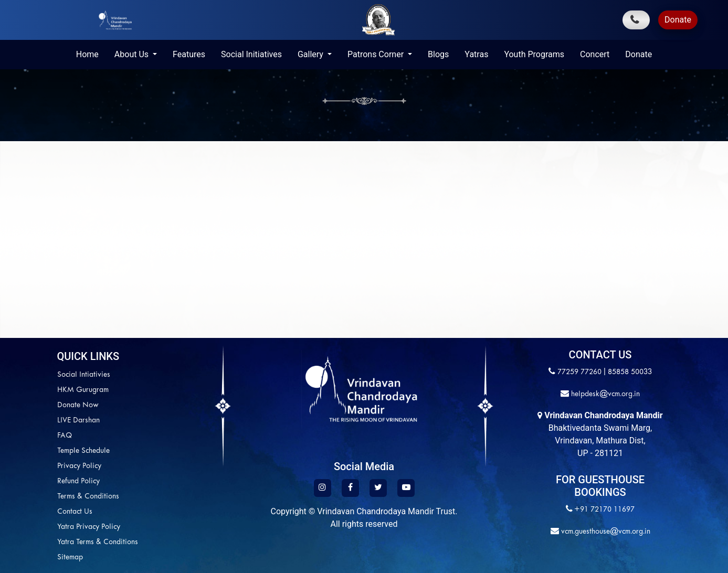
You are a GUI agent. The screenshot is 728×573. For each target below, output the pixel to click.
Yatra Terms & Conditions (46, 542)
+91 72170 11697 (604, 510)
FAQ (13, 436)
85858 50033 (630, 372)
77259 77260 (579, 372)
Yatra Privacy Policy (37, 527)
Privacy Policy (27, 466)
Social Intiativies (32, 375)
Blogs (438, 54)
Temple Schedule (31, 451)
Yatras (476, 54)
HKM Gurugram (31, 390)
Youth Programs (534, 54)
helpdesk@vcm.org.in (604, 394)
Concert (595, 54)
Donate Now (26, 405)
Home (87, 54)
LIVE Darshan (27, 421)
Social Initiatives (251, 54)
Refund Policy (27, 481)
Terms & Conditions (36, 497)
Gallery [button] (312, 54)
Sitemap (18, 558)
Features (189, 54)
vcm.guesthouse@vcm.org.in (605, 532)
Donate (678, 20)
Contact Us (23, 512)
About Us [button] (133, 54)
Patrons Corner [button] (377, 54)
